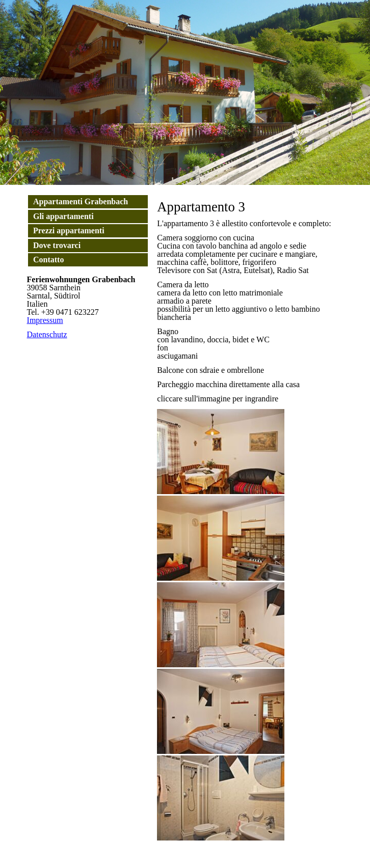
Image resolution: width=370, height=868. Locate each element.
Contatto (48, 260)
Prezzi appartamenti (69, 230)
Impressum (45, 320)
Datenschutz (47, 334)
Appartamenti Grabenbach (81, 201)
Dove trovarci (57, 245)
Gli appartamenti (63, 216)
